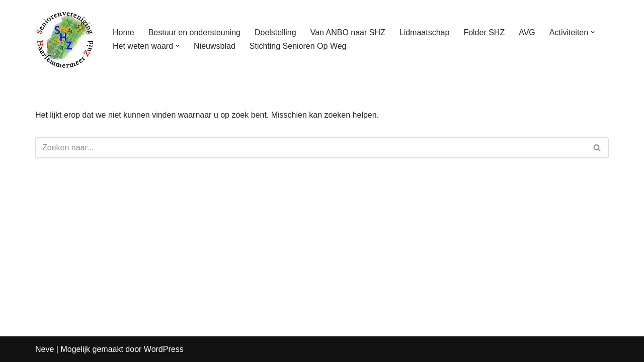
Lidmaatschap (425, 32)
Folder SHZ (484, 32)
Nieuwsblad (215, 46)
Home (124, 32)
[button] (593, 32)
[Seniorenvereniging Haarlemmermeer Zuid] (65, 39)
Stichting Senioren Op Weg (298, 46)
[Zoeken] (311, 148)
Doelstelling (275, 32)
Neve (45, 349)
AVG (527, 32)
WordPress (164, 349)
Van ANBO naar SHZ (348, 32)
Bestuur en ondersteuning (194, 32)
